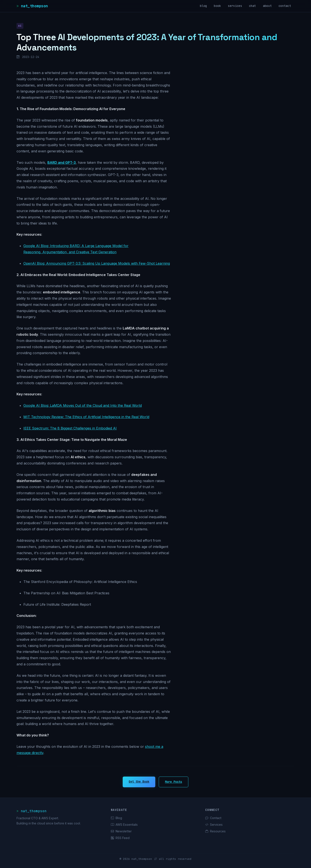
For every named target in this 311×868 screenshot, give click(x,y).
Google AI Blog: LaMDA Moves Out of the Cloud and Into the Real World (83, 405)
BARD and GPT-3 (62, 162)
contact (285, 6)
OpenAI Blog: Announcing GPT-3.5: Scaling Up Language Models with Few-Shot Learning (97, 263)
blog (203, 6)
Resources (215, 831)
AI (20, 26)
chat (253, 6)
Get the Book (139, 782)
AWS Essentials (124, 825)
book (217, 6)
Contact (213, 818)
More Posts (174, 782)
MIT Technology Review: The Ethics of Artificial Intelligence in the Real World (86, 417)
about (267, 6)
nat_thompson (35, 6)
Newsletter (121, 831)
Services (214, 825)
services (235, 6)
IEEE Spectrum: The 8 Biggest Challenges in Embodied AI (70, 428)
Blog (116, 818)
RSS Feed (120, 838)
